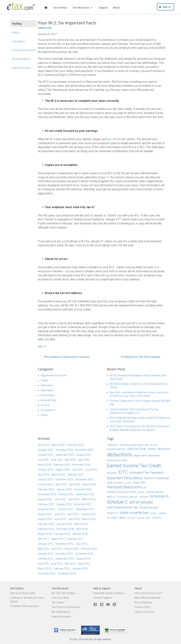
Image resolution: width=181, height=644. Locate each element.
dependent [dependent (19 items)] (140, 455)
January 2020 (64, 524)
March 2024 (58, 475)
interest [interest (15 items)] (136, 483)
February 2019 (46, 529)
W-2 (45, 346)
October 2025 (45, 455)
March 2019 (81, 524)
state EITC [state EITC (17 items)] (113, 513)
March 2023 (89, 484)
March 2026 (58, 445)
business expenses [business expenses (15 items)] (116, 449)
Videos (16, 33)
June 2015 (57, 564)
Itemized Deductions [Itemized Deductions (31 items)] (125, 487)
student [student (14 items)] (153, 513)
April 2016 (57, 549)
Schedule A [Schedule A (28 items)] (159, 496)
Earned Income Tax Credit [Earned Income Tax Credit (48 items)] (134, 466)
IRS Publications (21, 59)
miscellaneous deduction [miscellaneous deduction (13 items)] (127, 497)
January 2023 (64, 489)
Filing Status (47, 395)
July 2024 (77, 470)
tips (109, 139)
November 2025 (84, 450)
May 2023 (61, 484)
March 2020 (89, 519)
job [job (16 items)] (145, 488)
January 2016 (45, 554)
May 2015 (70, 564)
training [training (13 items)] (141, 518)
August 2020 (45, 519)
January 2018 (80, 534)
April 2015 (84, 564)
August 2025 (83, 455)
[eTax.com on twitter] (102, 605)
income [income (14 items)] (128, 483)
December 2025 (64, 450)
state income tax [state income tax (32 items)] (134, 513)
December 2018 (65, 529)
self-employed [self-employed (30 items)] (141, 502)
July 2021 (60, 514)
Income (45, 405)
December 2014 (47, 574)
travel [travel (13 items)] (148, 518)
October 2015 (45, 559)
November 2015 (84, 554)
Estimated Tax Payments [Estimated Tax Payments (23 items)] (146, 473)
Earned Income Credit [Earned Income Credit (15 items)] (117, 460)
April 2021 (73, 514)
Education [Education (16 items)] (112, 473)
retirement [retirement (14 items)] (144, 497)
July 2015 (43, 564)
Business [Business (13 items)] (154, 445)
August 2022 (45, 499)
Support (105, 8)
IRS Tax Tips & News (63, 593)
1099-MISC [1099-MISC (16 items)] (113, 445)
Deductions (47, 385)
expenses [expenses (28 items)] (115, 478)
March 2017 (58, 539)
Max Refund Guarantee (148, 598)
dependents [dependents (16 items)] (154, 456)
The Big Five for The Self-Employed (142, 357)
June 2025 (57, 460)
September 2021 (85, 509)
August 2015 (83, 559)
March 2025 (45, 465)
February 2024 (75, 475)
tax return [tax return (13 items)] (131, 518)
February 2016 (89, 549)
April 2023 (75, 484)
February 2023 (46, 489)
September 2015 (65, 559)
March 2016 (72, 549)
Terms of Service (144, 612)
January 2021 (89, 514)
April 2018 (82, 529)
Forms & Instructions (24, 50)
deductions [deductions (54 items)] (119, 455)
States (44, 415)
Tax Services (62, 8)
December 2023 (64, 480)
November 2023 (84, 480)
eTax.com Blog (60, 598)
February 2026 (75, 445)
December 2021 (83, 504)
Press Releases (143, 603)
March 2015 (45, 569)
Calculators (18, 41)
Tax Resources (85, 8)
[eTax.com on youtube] (108, 605)
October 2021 (66, 509)
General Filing (45, 28)
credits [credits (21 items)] (152, 449)
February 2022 (46, 504)
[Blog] (114, 605)
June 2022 (60, 499)
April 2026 (43, 445)
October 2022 (66, 494)
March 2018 (45, 534)
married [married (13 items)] (140, 492)
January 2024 (45, 480)
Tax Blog (17, 24)
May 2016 (43, 549)
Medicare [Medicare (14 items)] (111, 497)
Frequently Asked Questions (109, 593)
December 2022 (83, 489)
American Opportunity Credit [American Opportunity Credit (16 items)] (134, 445)
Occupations (48, 410)
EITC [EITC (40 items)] (123, 472)
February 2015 (62, 569)
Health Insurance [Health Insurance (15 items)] (115, 483)
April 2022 (74, 499)
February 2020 (46, 524)
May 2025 (70, 460)
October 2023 (45, 484)
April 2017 (43, 539)
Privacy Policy (143, 607)
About (119, 8)
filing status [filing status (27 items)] (133, 478)
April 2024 (43, 475)
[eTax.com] (22, 7)
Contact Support (102, 598)
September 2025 (65, 455)
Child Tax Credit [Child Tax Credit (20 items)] (137, 449)
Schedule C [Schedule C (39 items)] (117, 502)
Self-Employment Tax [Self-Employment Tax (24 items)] (122, 507)
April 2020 (74, 519)
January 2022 (64, 504)
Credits (45, 380)
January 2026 (45, 450)
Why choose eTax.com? (148, 593)
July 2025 (43, 460)
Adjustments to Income (54, 375)
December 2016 (64, 544)
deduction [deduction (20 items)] (164, 449)
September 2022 (85, 494)
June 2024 (91, 470)
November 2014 (67, 574)
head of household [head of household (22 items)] (156, 478)
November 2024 (81, 465)
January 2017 (45, 544)
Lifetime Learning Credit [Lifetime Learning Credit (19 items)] (121, 492)
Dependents (47, 390)
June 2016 (81, 544)
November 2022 (47, 494)
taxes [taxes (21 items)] (122, 518)
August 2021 (45, 514)
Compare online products (24, 606)
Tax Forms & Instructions (66, 607)
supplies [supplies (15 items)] (162, 513)
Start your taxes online (23, 593)
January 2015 (80, 569)
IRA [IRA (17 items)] (143, 483)
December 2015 (64, 554)
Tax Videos (58, 603)
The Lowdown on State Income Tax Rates (65, 357)
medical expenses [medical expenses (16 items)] (154, 492)
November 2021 (47, 509)
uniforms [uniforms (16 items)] (156, 518)
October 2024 (45, 470)
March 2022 (89, 499)
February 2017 (75, 539)
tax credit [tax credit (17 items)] (112, 518)
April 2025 (84, 460)
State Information (22, 68)
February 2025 (62, 465)
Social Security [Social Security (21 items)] (149, 508)
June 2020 (60, 519)
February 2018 (62, 534)
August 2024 (63, 470)
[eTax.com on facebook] (95, 605)
